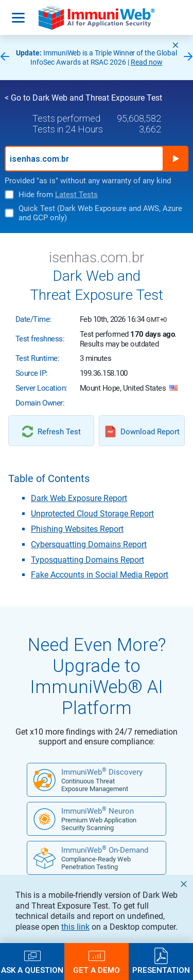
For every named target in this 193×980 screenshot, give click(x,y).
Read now (147, 62)
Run (176, 159)
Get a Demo (97, 970)
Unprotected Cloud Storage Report (92, 514)
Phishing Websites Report (77, 529)
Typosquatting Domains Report (87, 560)
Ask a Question (32, 970)
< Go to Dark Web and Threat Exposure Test (83, 98)
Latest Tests (76, 195)
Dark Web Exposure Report (79, 498)
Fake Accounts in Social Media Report (100, 575)
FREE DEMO (97, 902)
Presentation (161, 970)
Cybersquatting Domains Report (89, 544)
